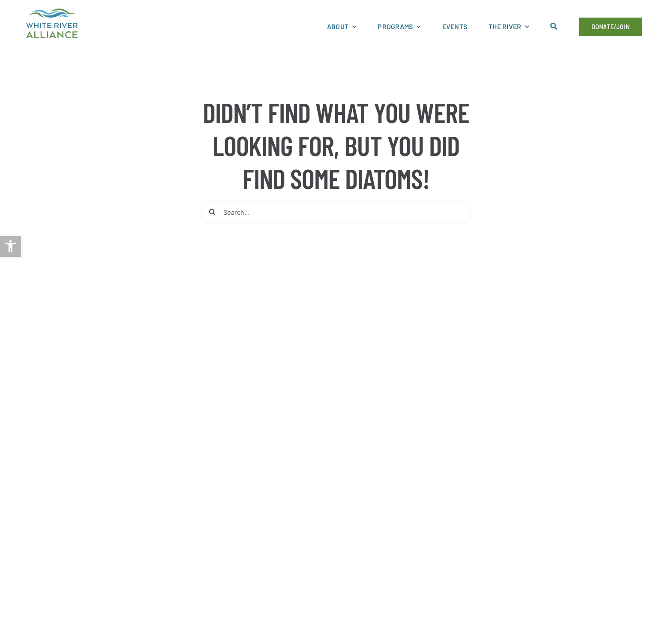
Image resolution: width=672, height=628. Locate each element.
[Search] (212, 212)
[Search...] (336, 212)
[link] (10, 246)
